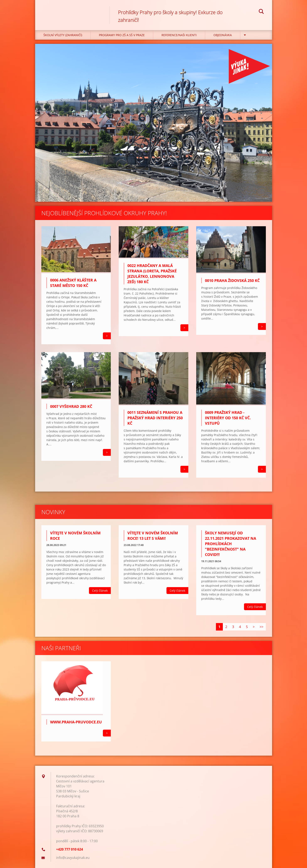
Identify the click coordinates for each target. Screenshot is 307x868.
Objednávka (223, 35)
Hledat (261, 12)
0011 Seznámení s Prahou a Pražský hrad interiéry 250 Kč (155, 418)
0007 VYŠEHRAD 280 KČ (71, 406)
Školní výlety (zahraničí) (63, 35)
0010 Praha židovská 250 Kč (232, 280)
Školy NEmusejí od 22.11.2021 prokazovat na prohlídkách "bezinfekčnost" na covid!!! (231, 544)
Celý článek (100, 591)
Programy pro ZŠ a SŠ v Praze (122, 35)
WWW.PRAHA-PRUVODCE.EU (76, 722)
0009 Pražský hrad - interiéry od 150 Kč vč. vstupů (228, 418)
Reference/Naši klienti (179, 35)
